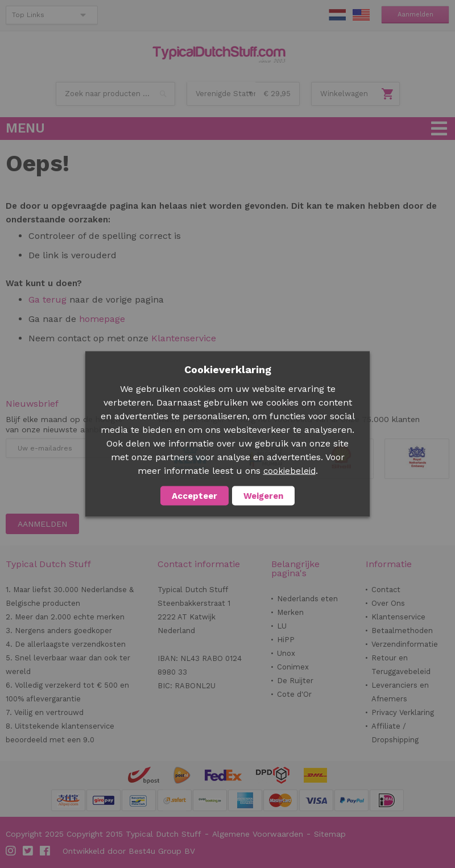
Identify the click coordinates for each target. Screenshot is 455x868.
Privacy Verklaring (403, 712)
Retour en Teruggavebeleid (401, 665)
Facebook (45, 851)
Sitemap (330, 834)
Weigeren (263, 496)
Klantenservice (184, 338)
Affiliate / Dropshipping (395, 733)
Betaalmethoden (402, 631)
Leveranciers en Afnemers (400, 692)
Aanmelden (415, 15)
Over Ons (388, 603)
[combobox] (115, 94)
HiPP (286, 640)
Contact (386, 590)
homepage (101, 319)
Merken (290, 612)
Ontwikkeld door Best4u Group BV (129, 851)
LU (282, 626)
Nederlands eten (307, 599)
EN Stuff (361, 15)
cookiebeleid (289, 471)
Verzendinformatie (405, 644)
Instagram (11, 851)
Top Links (28, 15)
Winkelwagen (344, 94)
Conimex (293, 667)
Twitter (28, 851)
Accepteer (195, 496)
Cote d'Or (294, 694)
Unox (286, 653)
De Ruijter (295, 681)
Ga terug (47, 299)
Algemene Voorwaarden (258, 834)
